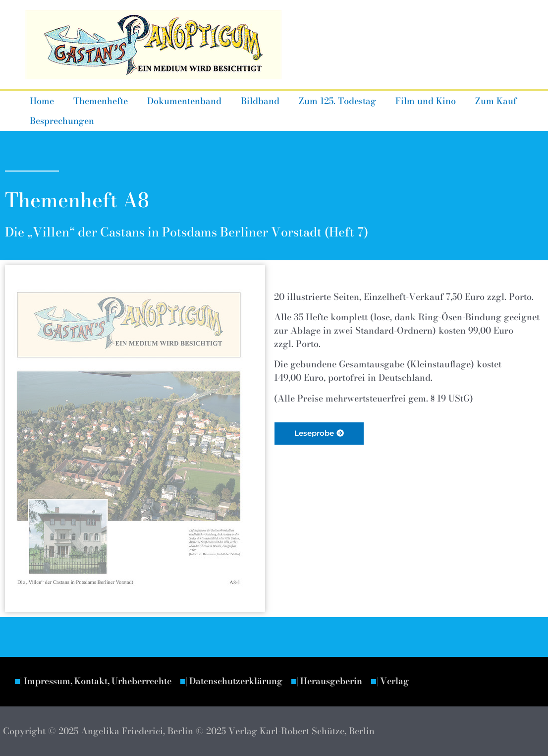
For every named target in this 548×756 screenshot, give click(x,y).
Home (41, 101)
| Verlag (406, 681)
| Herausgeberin (341, 681)
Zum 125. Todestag (330, 101)
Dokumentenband (180, 101)
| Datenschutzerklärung (242, 681)
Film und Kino (417, 101)
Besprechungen (61, 121)
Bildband (255, 101)
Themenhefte (98, 101)
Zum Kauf (486, 101)
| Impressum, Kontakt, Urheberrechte (99, 681)
